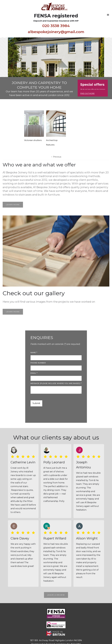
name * (34, 353)
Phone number (38, 363)
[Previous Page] (56, 157)
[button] (108, 15)
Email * (34, 373)
